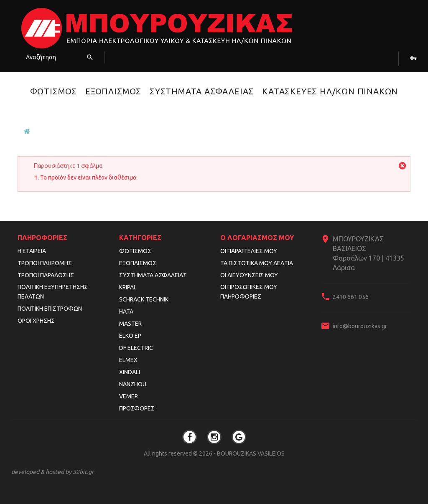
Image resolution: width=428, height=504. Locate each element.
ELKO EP (130, 336)
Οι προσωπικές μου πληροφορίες (249, 292)
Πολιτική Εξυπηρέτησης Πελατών (53, 292)
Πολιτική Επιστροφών (50, 309)
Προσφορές (137, 408)
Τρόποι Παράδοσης (46, 275)
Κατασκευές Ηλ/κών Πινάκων (330, 91)
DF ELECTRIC (136, 348)
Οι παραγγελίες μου (249, 251)
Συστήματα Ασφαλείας (202, 91)
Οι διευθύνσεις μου (249, 275)
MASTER (130, 324)
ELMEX (128, 360)
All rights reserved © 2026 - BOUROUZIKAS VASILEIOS (214, 453)
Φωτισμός (53, 91)
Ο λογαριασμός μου (257, 238)
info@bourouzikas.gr (360, 326)
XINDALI (130, 372)
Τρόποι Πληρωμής (45, 263)
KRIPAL (128, 287)
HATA (126, 312)
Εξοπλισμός (113, 91)
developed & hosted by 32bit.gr (52, 472)
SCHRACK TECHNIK (144, 299)
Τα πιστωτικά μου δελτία (257, 263)
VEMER (129, 396)
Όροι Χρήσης (36, 321)
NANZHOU (133, 384)
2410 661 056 (351, 297)
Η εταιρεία (32, 251)
